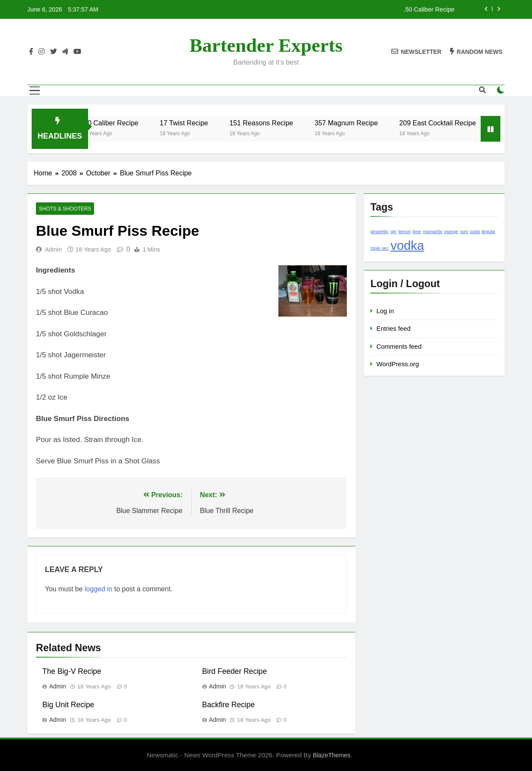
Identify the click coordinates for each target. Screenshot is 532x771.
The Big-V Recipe (72, 671)
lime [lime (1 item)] (417, 231)
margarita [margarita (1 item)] (433, 231)
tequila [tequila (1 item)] (488, 231)
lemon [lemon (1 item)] (404, 231)
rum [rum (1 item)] (464, 231)
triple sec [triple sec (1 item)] (380, 248)
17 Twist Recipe (193, 123)
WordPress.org (398, 364)
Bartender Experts (266, 45)
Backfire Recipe (229, 705)
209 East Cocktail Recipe (447, 123)
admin (53, 249)
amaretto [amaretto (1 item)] (379, 231)
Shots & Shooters (65, 209)
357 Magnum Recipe (355, 123)
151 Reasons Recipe (270, 123)
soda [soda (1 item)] (475, 231)
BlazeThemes (332, 755)
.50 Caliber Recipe (429, 9)
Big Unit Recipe (68, 705)
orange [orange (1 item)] (451, 231)
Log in (385, 311)
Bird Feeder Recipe (235, 671)
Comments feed (399, 346)
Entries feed (393, 328)
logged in (99, 589)
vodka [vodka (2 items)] (407, 245)
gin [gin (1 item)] (393, 231)
